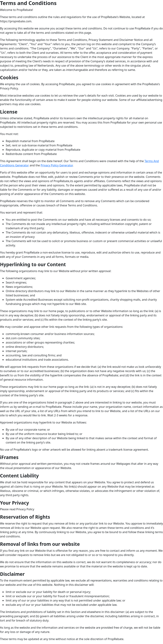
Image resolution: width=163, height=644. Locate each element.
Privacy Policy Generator (57, 165)
